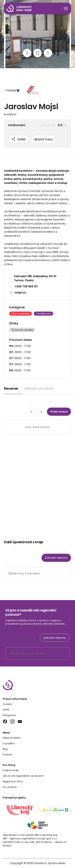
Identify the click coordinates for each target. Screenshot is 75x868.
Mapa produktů (12, 738)
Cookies (7, 704)
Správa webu (57, 863)
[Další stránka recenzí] (41, 412)
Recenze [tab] (11, 388)
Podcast (7, 755)
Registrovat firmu (13, 781)
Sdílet (18, 139)
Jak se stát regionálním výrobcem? (23, 776)
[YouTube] (20, 722)
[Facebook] (5, 722)
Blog (5, 749)
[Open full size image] (37, 53)
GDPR (6, 710)
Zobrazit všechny (56, 558)
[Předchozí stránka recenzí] (31, 412)
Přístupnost (9, 715)
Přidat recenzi (59, 412)
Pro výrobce (10, 787)
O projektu (9, 743)
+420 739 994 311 (26, 286)
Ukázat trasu (43, 139)
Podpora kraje (11, 770)
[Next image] (48, 53)
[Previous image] (27, 53)
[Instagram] (12, 722)
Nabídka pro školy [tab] (39, 388)
